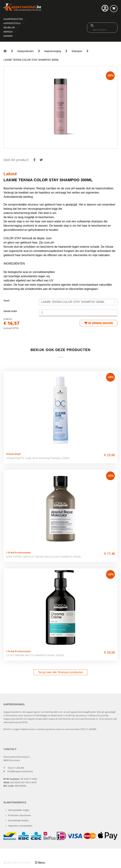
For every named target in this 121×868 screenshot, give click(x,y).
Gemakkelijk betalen (18, 820)
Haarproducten (13, 19)
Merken (8, 32)
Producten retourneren (20, 815)
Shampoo (77, 51)
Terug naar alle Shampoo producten (60, 672)
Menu (42, 863)
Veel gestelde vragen (19, 810)
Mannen (8, 36)
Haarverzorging (53, 51)
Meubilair (9, 28)
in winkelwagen (99, 323)
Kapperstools (12, 23)
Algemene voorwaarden (20, 826)
